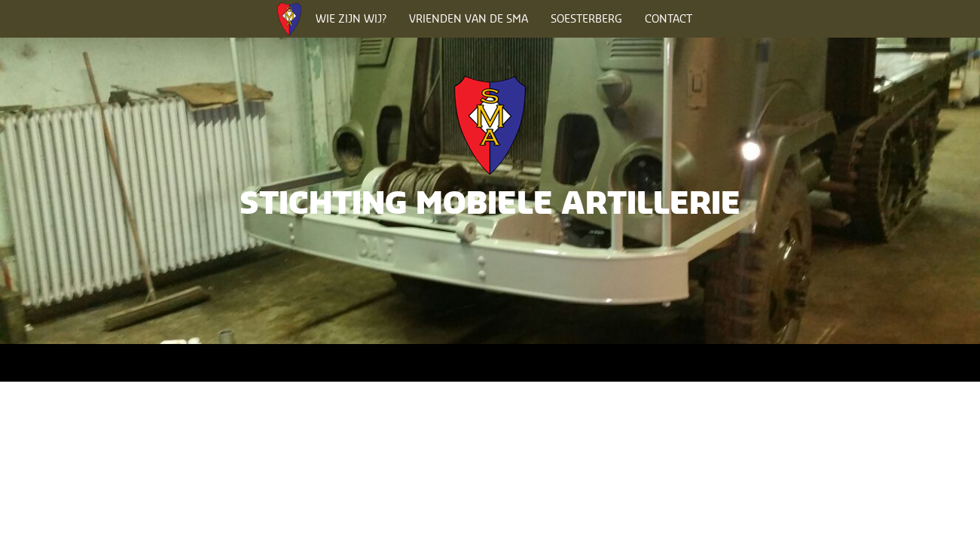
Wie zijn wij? (351, 18)
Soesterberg (586, 18)
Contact (669, 18)
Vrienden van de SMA (469, 18)
